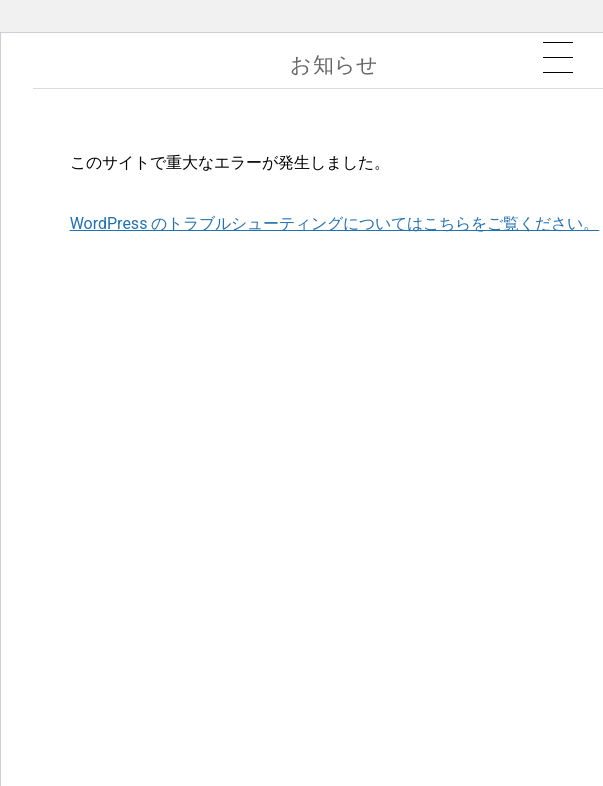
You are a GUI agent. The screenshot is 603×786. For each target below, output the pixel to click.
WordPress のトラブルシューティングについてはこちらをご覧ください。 (335, 223)
